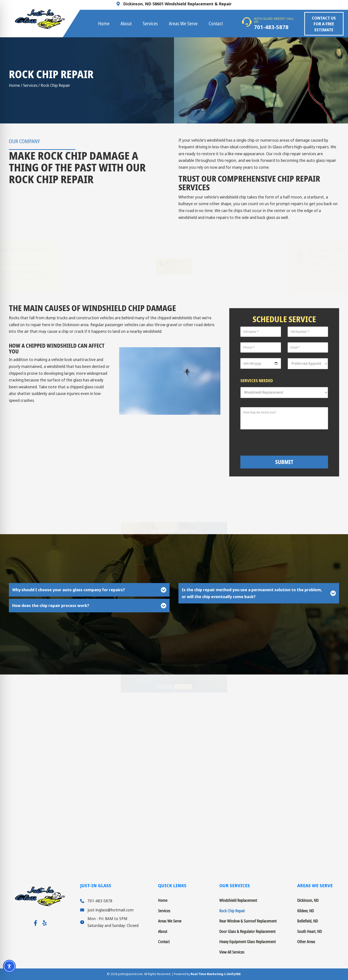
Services (30, 85)
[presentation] (288, 442)
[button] (324, 24)
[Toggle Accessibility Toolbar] (9, 966)
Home (14, 85)
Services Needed (257, 381)
